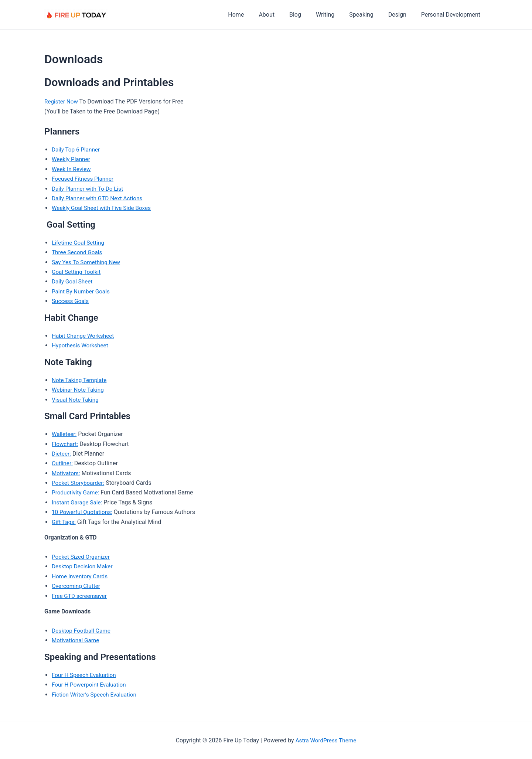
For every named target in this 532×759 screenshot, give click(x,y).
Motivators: (66, 473)
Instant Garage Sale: (78, 502)
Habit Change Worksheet (84, 336)
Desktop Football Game (82, 631)
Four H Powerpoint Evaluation (91, 685)
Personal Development (452, 15)
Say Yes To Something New (88, 262)
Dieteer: (62, 454)
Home (255, 15)
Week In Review (72, 169)
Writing (335, 15)
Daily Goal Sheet (73, 281)
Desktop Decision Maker (83, 566)
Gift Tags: (64, 522)
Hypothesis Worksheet (81, 345)
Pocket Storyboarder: (79, 483)
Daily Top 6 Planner (77, 149)
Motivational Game (76, 640)
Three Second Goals (78, 252)
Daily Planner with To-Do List (89, 189)
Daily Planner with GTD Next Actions (99, 198)
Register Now (62, 101)
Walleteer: (65, 434)
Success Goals (71, 301)
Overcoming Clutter (77, 586)
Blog (308, 15)
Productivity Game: (76, 492)
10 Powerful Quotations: (83, 512)
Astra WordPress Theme (326, 740)
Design (402, 15)
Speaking (369, 15)
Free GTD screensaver (81, 596)
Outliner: (63, 463)
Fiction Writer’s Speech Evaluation (96, 695)
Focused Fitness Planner (84, 179)
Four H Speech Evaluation (85, 675)
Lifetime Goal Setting (79, 243)
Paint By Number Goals (82, 291)
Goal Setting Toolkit (77, 272)
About (283, 15)
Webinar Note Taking (79, 390)
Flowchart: (66, 444)
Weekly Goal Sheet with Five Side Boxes (104, 208)
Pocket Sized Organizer (82, 557)
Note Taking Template (80, 380)
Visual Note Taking (76, 400)
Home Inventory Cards (81, 576)
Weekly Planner (72, 159)
